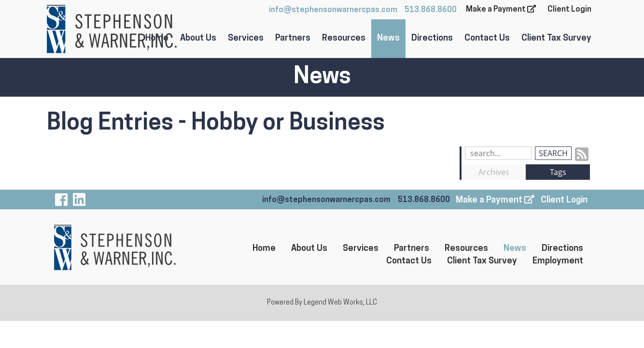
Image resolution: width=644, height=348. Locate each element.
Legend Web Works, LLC (340, 303)
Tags (558, 172)
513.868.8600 (431, 10)
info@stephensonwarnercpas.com (333, 10)
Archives (494, 172)
